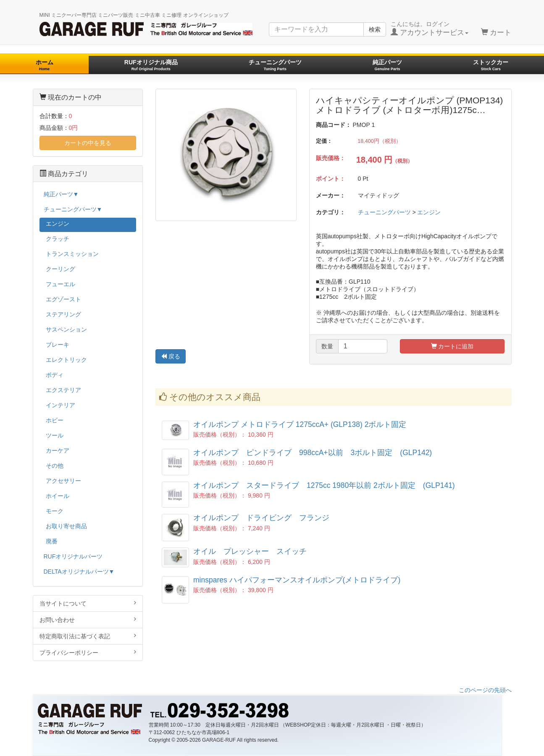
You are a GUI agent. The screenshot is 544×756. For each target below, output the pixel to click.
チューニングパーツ (275, 65)
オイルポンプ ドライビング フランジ (261, 518)
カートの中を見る (88, 143)
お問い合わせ (88, 620)
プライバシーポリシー (88, 652)
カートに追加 (452, 346)
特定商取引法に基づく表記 (88, 636)
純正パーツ (387, 65)
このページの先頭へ (485, 690)
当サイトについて (88, 603)
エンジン (429, 212)
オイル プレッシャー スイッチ (250, 551)
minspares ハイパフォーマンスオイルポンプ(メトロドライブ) (297, 580)
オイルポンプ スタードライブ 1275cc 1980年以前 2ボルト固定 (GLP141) (324, 485)
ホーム (45, 65)
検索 (375, 29)
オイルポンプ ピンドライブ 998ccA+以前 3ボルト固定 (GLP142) (313, 453)
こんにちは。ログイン (430, 29)
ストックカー (491, 65)
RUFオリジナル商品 (151, 65)
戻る (171, 356)
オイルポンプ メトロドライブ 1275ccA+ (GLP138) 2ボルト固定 (300, 424)
